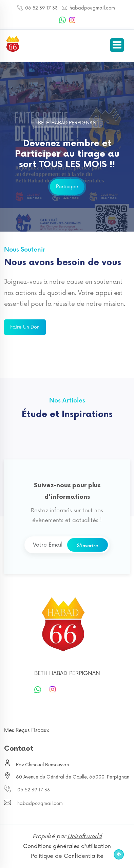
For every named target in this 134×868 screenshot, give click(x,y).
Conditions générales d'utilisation (67, 846)
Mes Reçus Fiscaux (27, 731)
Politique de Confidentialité (67, 856)
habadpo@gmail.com (92, 8)
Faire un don (25, 327)
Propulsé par (67, 836)
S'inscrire (88, 546)
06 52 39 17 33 (41, 8)
